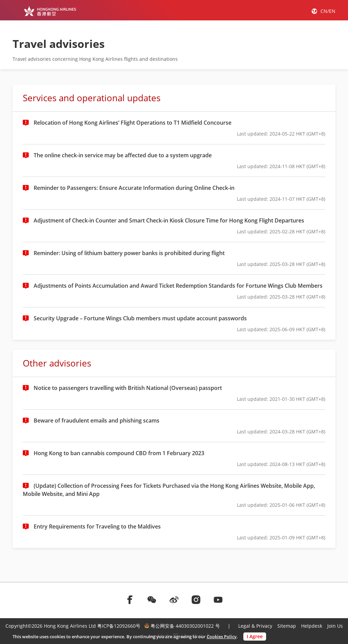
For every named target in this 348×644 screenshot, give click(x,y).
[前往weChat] (152, 600)
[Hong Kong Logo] (50, 11)
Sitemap (287, 626)
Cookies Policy (222, 637)
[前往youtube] (218, 600)
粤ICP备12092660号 (119, 626)
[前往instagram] (196, 600)
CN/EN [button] (328, 11)
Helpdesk (312, 626)
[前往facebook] (130, 600)
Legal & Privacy (255, 626)
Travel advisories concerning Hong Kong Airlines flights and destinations (95, 59)
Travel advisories (59, 44)
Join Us (335, 626)
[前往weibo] (174, 600)
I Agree (255, 636)
